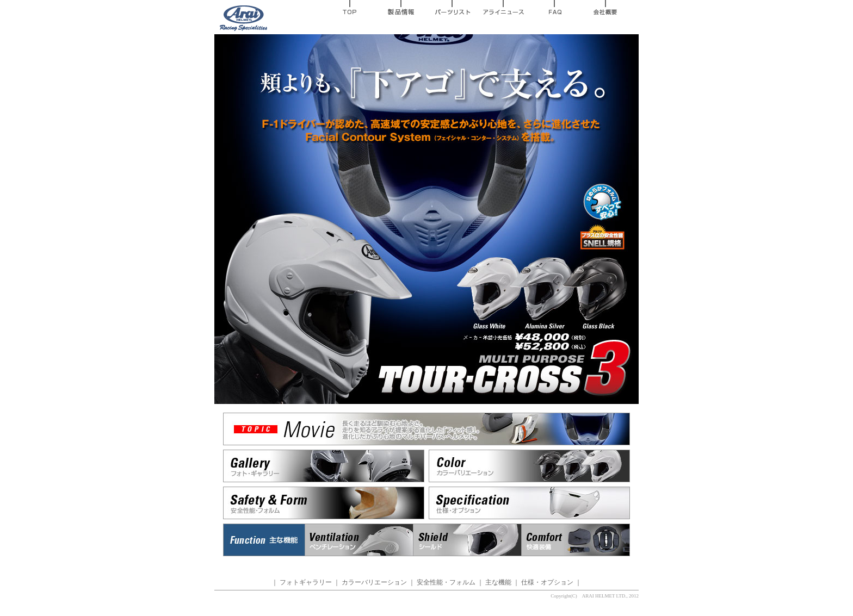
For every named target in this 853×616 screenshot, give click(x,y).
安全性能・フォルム (446, 582)
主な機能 (498, 582)
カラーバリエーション (374, 582)
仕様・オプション (547, 582)
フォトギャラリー (306, 582)
